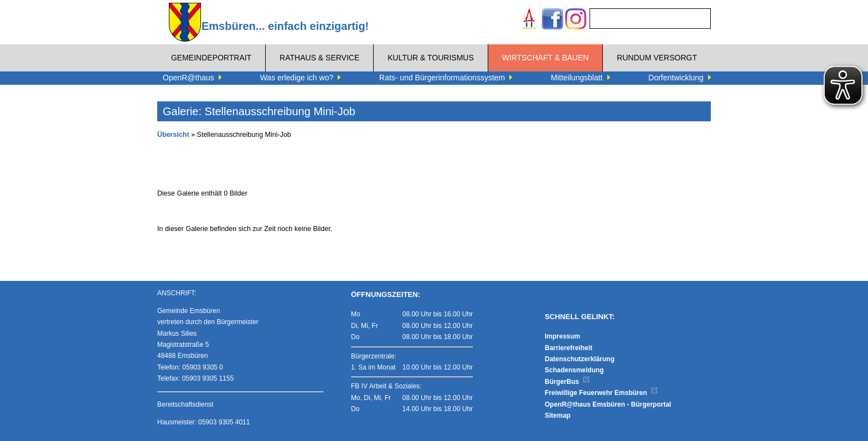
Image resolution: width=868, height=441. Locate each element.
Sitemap (558, 416)
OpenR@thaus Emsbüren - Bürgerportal (608, 404)
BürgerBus (567, 382)
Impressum (562, 336)
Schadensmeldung (574, 370)
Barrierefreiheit (569, 348)
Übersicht (173, 135)
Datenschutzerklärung (580, 359)
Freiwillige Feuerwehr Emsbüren (601, 393)
